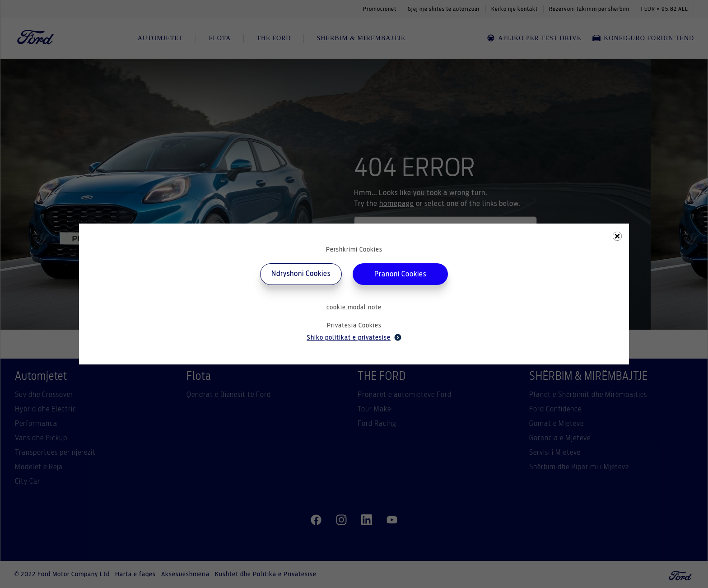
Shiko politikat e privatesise (354, 337)
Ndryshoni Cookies (301, 274)
